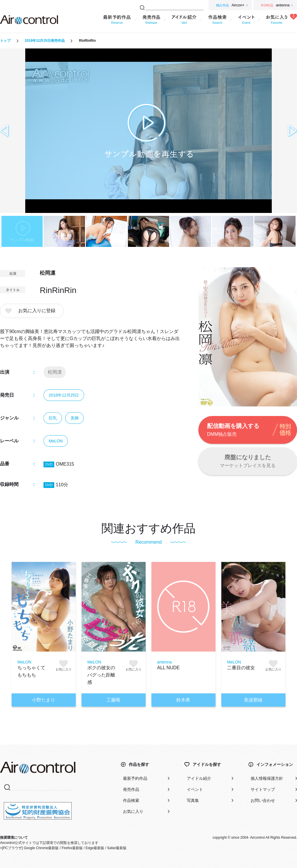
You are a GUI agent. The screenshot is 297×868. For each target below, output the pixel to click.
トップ (5, 41)
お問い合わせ (263, 800)
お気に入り (133, 811)
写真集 (193, 800)
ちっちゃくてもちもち (31, 671)
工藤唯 (113, 700)
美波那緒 (253, 700)
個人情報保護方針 (267, 778)
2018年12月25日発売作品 (45, 41)
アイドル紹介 (199, 778)
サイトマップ (263, 789)
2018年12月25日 (64, 395)
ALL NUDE (169, 668)
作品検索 (131, 800)
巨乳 (53, 418)
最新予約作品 (135, 778)
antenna (165, 662)
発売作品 (131, 789)
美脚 (75, 418)
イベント (195, 789)
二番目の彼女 (241, 668)
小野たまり (44, 700)
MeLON (56, 441)
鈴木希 (183, 700)
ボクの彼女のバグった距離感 (101, 675)
